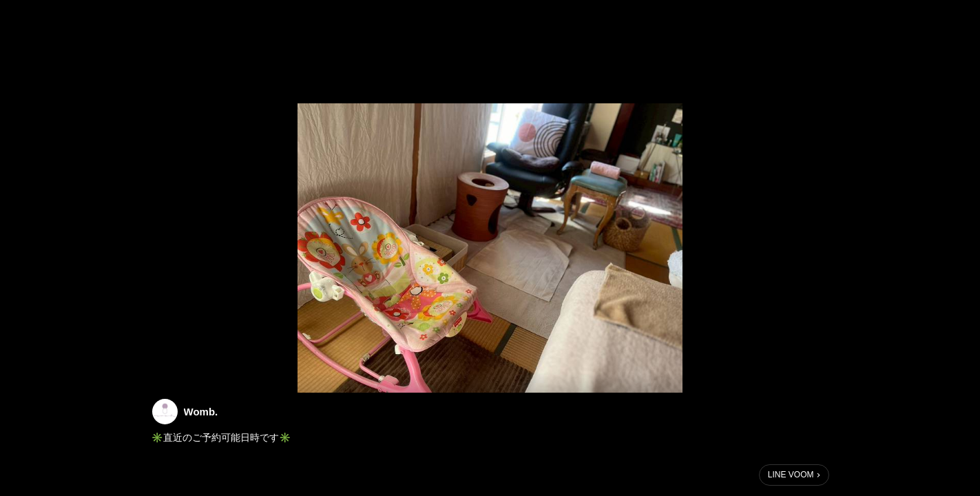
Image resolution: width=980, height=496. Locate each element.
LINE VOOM (791, 475)
